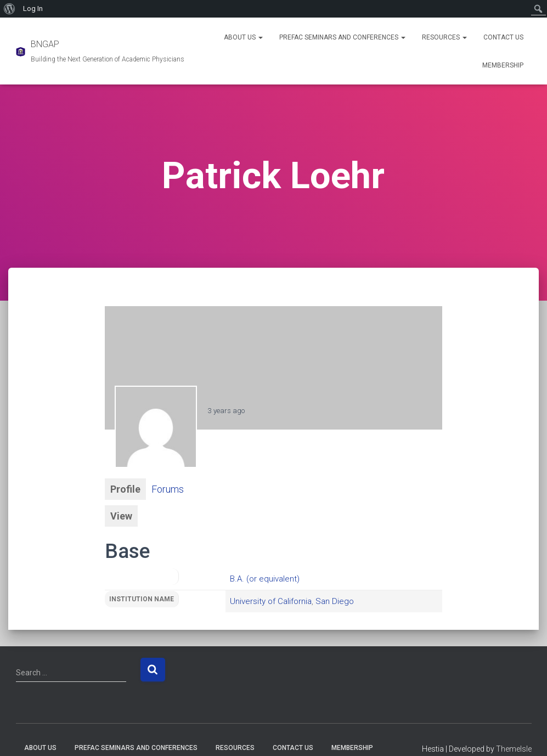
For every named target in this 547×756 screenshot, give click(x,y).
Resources (444, 37)
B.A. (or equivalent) (265, 579)
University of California (271, 601)
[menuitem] (10, 9)
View (121, 516)
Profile (125, 489)
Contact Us (503, 37)
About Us (243, 37)
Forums (168, 489)
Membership (503, 65)
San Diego (335, 601)
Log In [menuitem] (33, 9)
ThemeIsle (514, 749)
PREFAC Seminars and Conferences (342, 37)
